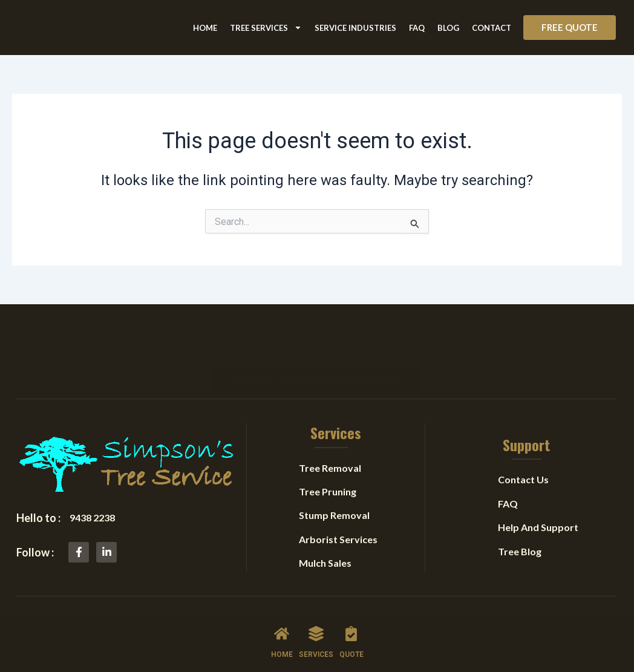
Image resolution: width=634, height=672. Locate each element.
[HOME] (282, 634)
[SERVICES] (316, 634)
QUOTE (351, 654)
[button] (570, 28)
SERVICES (316, 654)
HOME (282, 654)
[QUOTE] (351, 634)
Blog (448, 28)
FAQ (417, 28)
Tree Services (266, 28)
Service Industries (355, 28)
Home (205, 28)
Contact (492, 28)
